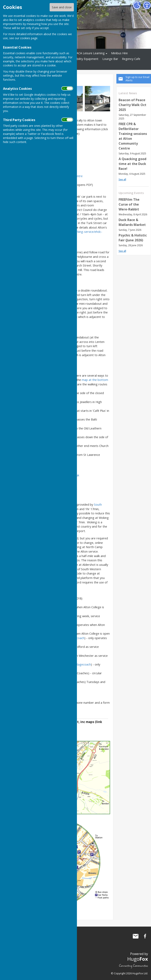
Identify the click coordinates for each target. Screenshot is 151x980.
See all (122, 179)
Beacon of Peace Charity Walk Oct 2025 (132, 105)
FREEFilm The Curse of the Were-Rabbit (129, 204)
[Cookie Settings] (137, 5)
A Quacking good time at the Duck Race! (132, 164)
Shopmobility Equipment (82, 59)
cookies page (29, 38)
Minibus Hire (119, 53)
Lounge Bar (110, 59)
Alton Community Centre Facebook (145, 936)
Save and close (62, 7)
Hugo (138, 959)
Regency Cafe (131, 59)
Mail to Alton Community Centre (136, 936)
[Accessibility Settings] (147, 5)
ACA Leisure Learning (91, 53)
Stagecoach (83, 664)
